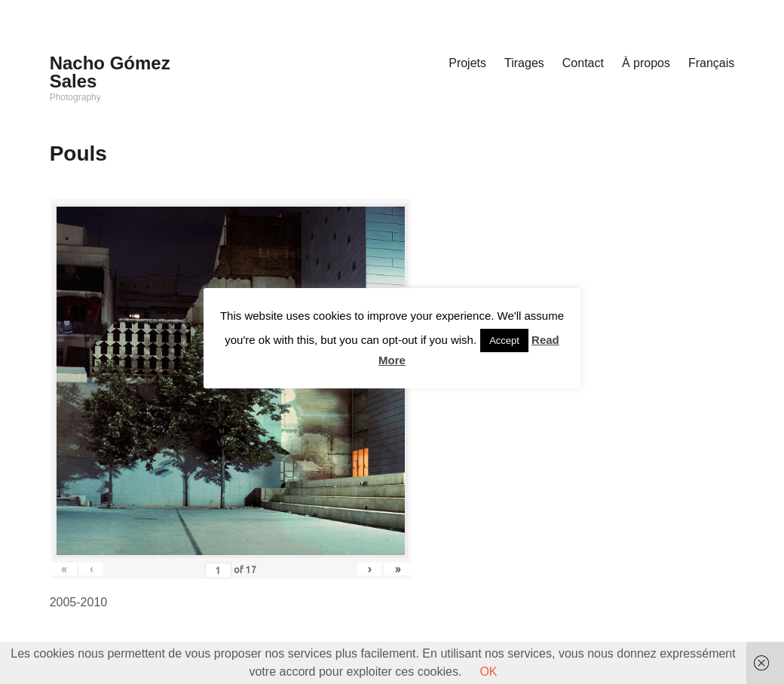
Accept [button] (504, 340)
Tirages (524, 63)
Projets (467, 63)
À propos (646, 63)
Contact (583, 63)
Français (711, 63)
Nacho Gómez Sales (110, 72)
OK (488, 672)
